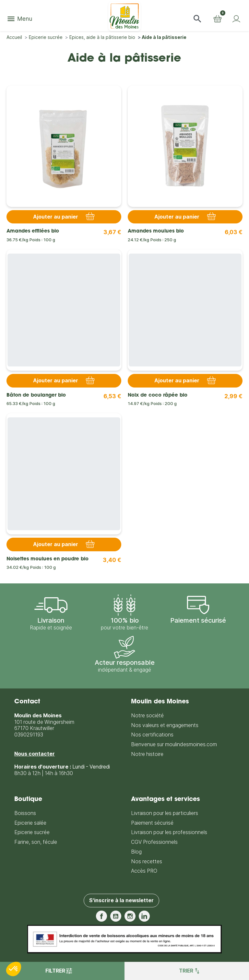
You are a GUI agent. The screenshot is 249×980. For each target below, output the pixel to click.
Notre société (147, 716)
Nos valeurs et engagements (165, 725)
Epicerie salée (30, 823)
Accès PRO (144, 871)
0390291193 (29, 735)
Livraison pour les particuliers (165, 813)
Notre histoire (147, 754)
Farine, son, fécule (36, 842)
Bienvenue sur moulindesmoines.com (174, 744)
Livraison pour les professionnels (169, 832)
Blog (136, 852)
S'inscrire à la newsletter (121, 900)
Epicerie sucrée (32, 832)
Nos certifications (152, 735)
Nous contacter (35, 754)
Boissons (25, 813)
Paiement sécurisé (152, 823)
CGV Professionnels (154, 842)
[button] (197, 19)
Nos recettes (147, 861)
